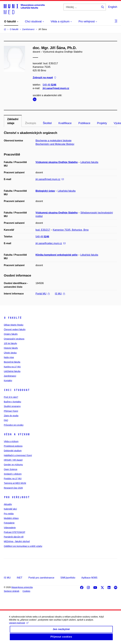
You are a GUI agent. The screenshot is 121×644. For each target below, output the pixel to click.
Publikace (84, 123)
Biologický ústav (45, 191)
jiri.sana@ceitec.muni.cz (50, 243)
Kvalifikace (65, 123)
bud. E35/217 (43, 230)
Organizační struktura (14, 339)
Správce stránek (12, 591)
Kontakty (8, 381)
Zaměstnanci (10, 376)
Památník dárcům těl (14, 537)
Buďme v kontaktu (12, 402)
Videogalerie (10, 528)
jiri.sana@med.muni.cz (56, 88)
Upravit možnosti (19, 627)
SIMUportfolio (68, 578)
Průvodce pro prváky (14, 425)
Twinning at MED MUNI (15, 483)
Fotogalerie (9, 523)
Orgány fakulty (11, 334)
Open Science (11, 469)
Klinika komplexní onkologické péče (57, 255)
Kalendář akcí (10, 509)
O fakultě (13, 318)
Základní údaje (13, 121)
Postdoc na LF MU (13, 479)
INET (19, 578)
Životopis (31, 123)
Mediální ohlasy (11, 518)
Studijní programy (12, 406)
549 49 (49, 85)
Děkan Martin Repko (14, 325)
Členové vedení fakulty (15, 329)
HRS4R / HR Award (13, 460)
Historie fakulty (11, 348)
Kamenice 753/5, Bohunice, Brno (71, 230)
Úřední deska (10, 353)
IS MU (60, 294)
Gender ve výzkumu (13, 465)
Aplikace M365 (89, 578)
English (113, 7)
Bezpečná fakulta (12, 362)
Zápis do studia (11, 416)
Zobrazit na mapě (44, 78)
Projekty (102, 123)
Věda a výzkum (17, 434)
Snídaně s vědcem (13, 474)
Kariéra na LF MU (12, 367)
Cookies (26, 591)
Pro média (9, 514)
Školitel (47, 123)
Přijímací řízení (11, 411)
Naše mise (9, 357)
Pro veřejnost (17, 497)
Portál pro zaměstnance (41, 578)
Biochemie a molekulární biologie (53, 141)
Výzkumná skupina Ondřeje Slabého (57, 162)
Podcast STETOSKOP (15, 532)
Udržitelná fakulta (12, 371)
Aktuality (8, 504)
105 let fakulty (10, 343)
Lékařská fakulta (89, 162)
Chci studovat (17, 390)
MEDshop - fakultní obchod (17, 541)
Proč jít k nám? (11, 397)
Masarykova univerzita (22, 587)
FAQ (6, 420)
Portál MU (43, 294)
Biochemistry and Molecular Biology (55, 144)
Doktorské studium (13, 451)
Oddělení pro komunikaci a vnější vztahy (23, 546)
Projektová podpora (13, 446)
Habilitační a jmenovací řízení (18, 455)
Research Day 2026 (13, 488)
